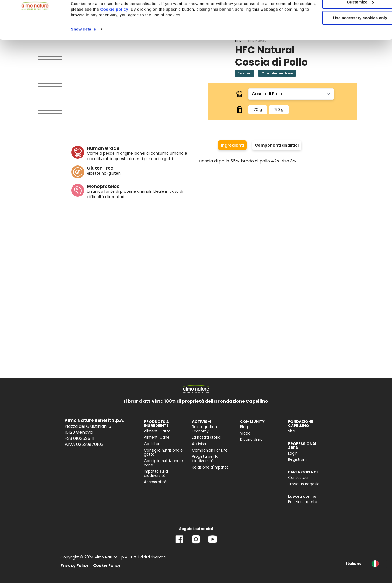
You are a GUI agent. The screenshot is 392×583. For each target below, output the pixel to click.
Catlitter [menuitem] (152, 444)
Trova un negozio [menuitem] (304, 484)
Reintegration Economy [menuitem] (204, 429)
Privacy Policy (75, 566)
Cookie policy (156, 36)
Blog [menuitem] (244, 427)
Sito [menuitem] (292, 431)
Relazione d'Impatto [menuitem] (210, 467)
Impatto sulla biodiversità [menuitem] (156, 474)
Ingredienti (232, 145)
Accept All (347, 13)
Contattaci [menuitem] (298, 478)
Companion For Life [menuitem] (210, 450)
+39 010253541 (80, 438)
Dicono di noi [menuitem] (252, 440)
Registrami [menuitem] (298, 460)
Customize (347, 29)
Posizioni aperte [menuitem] (303, 502)
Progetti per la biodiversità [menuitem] (205, 459)
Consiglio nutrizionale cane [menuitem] (163, 463)
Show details (83, 56)
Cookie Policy (107, 566)
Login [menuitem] (293, 453)
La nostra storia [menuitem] (206, 437)
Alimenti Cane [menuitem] (157, 437)
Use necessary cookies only (347, 45)
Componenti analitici (277, 145)
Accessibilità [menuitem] (155, 482)
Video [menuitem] (245, 433)
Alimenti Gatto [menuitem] (157, 431)
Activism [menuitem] (200, 444)
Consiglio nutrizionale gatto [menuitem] (163, 452)
